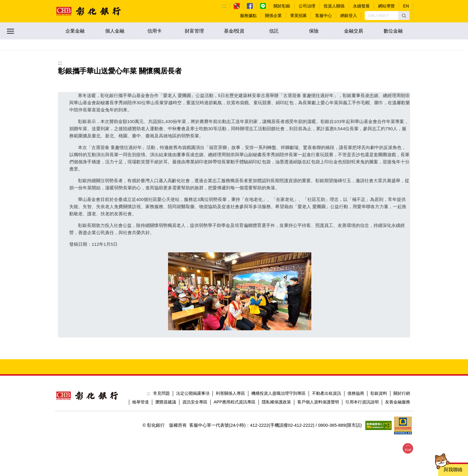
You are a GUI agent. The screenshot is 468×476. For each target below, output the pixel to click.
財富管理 (194, 31)
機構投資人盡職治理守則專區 (278, 393)
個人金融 (115, 31)
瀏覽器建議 (166, 402)
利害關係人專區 (230, 393)
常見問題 (161, 393)
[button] (404, 16)
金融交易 (353, 31)
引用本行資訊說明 (362, 402)
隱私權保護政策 (276, 402)
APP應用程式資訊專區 (235, 402)
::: (224, 6)
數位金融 (393, 31)
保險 (314, 31)
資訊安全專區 (195, 402)
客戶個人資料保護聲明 (318, 402)
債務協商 (356, 393)
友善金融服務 (398, 402)
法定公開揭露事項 (193, 393)
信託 (274, 31)
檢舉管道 (141, 402)
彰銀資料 (379, 393)
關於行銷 (402, 393)
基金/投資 (234, 31)
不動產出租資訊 (327, 393)
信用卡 (155, 31)
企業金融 (75, 31)
